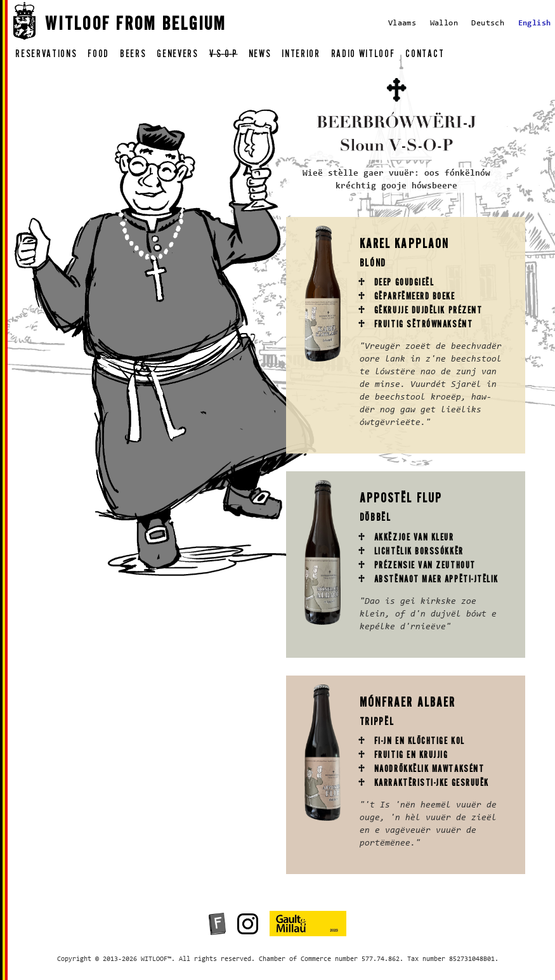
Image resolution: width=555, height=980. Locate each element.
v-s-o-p (224, 56)
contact (425, 56)
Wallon (444, 23)
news (260, 56)
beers (133, 56)
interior (301, 56)
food (98, 56)
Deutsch (488, 23)
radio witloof (363, 56)
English (535, 23)
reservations (46, 56)
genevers (177, 56)
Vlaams (402, 23)
